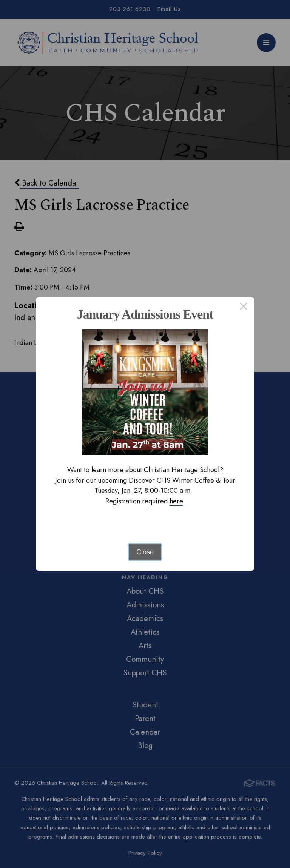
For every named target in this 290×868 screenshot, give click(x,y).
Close (145, 552)
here (176, 501)
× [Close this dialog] (243, 307)
